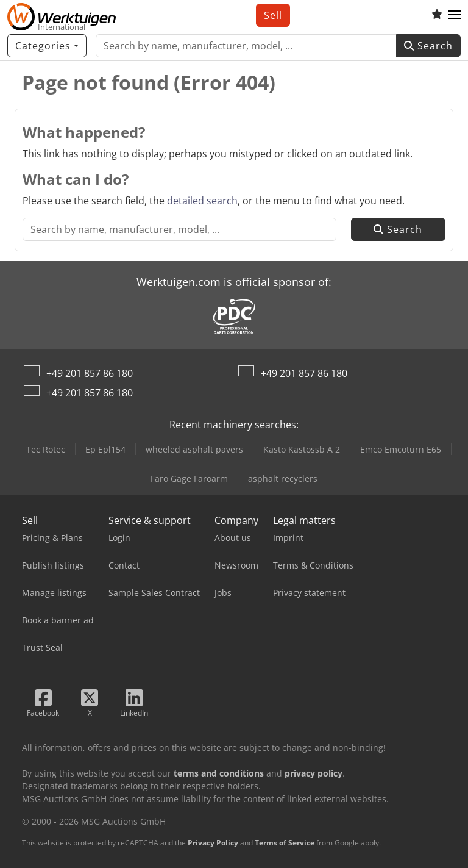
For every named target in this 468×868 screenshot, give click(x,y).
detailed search (202, 201)
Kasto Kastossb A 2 (302, 449)
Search (428, 46)
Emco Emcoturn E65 (401, 449)
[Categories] (47, 46)
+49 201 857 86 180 (90, 373)
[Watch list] (437, 15)
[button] (455, 15)
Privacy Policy (213, 843)
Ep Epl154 (105, 449)
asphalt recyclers (283, 479)
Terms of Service (285, 843)
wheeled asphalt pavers (194, 449)
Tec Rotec (46, 449)
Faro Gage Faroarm (189, 479)
